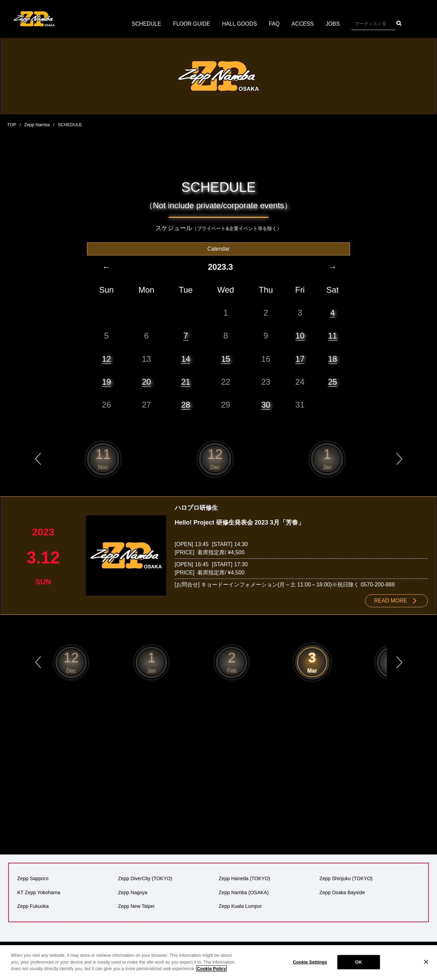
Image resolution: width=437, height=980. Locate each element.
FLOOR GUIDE (191, 24)
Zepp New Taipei (136, 906)
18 (333, 359)
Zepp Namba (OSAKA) (243, 892)
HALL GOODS (239, 24)
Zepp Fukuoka (33, 906)
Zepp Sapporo (33, 878)
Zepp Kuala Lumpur (240, 906)
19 (106, 381)
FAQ (275, 24)
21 (186, 381)
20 (146, 381)
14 (186, 359)
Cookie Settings (310, 962)
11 (333, 336)
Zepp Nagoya (132, 892)
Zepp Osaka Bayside (342, 892)
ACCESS (304, 24)
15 (225, 359)
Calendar (219, 248)
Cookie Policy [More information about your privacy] (212, 969)
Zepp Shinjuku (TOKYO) (346, 878)
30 (266, 404)
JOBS (334, 24)
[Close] (426, 962)
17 (300, 359)
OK (358, 962)
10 (300, 336)
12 (106, 359)
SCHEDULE (146, 24)
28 (186, 404)
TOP (12, 125)
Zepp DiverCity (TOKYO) (145, 878)
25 (333, 381)
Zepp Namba (37, 125)
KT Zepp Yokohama (39, 892)
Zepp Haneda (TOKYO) (244, 878)
